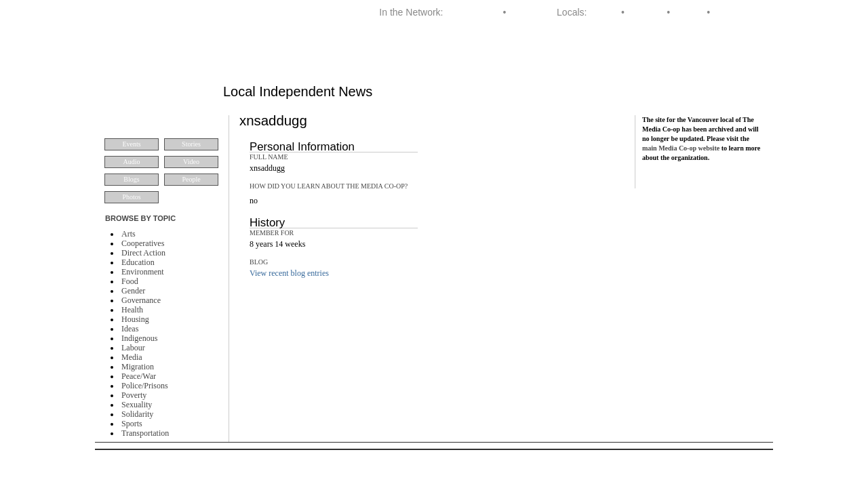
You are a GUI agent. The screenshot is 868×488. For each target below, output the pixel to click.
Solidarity (137, 414)
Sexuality (137, 405)
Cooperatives (143, 243)
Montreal (646, 12)
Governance (141, 300)
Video (191, 162)
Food (130, 281)
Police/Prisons (145, 386)
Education (138, 262)
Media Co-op (473, 12)
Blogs (131, 179)
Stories (191, 144)
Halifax (604, 12)
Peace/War (139, 376)
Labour (133, 348)
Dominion (529, 12)
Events (131, 144)
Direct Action (143, 253)
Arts (129, 234)
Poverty (134, 395)
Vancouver (735, 12)
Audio (132, 162)
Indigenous (139, 338)
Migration (138, 367)
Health (132, 310)
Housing (135, 319)
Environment (143, 272)
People (191, 179)
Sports (132, 424)
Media (132, 357)
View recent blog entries (289, 273)
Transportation (145, 433)
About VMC (730, 57)
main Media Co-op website (681, 148)
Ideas (130, 329)
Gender (133, 291)
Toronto (689, 12)
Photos (131, 197)
